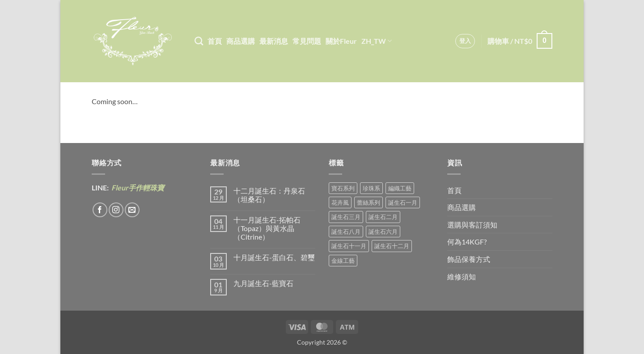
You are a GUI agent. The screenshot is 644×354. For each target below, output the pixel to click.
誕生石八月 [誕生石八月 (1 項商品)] (346, 232)
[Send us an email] (132, 210)
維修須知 (462, 276)
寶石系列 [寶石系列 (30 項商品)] (343, 188)
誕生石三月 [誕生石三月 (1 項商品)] (346, 217)
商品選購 (241, 41)
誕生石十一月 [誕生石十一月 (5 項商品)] (349, 246)
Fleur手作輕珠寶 (137, 188)
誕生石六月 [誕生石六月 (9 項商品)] (383, 232)
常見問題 (307, 41)
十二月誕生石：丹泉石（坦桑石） (269, 195)
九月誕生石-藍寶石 (263, 283)
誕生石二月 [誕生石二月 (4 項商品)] (383, 217)
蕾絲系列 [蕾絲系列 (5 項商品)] (369, 202)
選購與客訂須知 (472, 225)
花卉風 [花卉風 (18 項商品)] (340, 202)
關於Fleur (341, 41)
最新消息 (274, 41)
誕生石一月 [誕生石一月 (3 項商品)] (403, 202)
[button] (465, 41)
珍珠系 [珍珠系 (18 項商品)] (371, 188)
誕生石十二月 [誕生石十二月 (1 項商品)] (392, 246)
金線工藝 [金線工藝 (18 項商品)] (343, 261)
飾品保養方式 (469, 259)
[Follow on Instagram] (116, 210)
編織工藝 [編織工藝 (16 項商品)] (400, 188)
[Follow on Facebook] (100, 210)
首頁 (215, 41)
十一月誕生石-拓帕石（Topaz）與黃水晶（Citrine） (267, 228)
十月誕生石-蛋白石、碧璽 (274, 257)
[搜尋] (199, 41)
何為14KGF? (467, 242)
